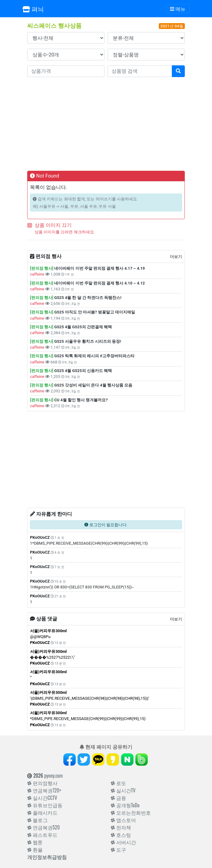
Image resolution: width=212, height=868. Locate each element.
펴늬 (33, 9)
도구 (118, 850)
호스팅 (121, 835)
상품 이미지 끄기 (53, 225)
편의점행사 (42, 783)
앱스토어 (123, 820)
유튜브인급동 (45, 805)
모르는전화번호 (131, 813)
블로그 (37, 820)
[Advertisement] (106, 123)
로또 (118, 783)
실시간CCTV (42, 798)
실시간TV (123, 790)
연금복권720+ (44, 790)
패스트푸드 (42, 835)
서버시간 (123, 842)
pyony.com (53, 776)
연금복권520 (43, 827)
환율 (35, 850)
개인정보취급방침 (47, 857)
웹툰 (35, 842)
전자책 (121, 827)
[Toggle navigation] (178, 9)
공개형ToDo (125, 805)
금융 (118, 798)
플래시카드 (42, 813)
